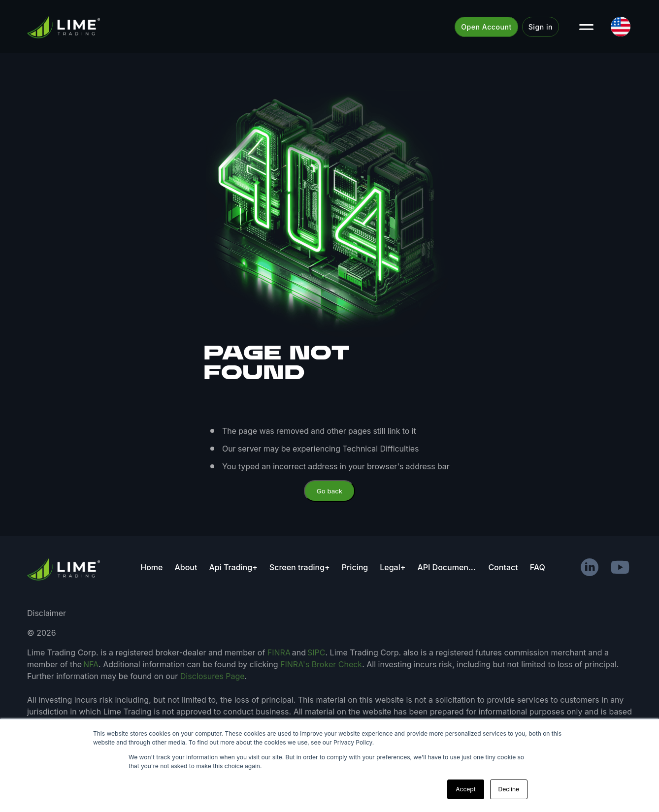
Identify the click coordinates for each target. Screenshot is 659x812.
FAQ (538, 567)
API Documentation (447, 567)
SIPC (316, 652)
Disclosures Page (213, 676)
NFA (91, 664)
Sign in (541, 27)
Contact (503, 567)
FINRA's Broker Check (321, 664)
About (186, 567)
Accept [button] (465, 789)
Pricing (355, 567)
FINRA (279, 652)
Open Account (486, 27)
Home (151, 567)
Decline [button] (509, 789)
